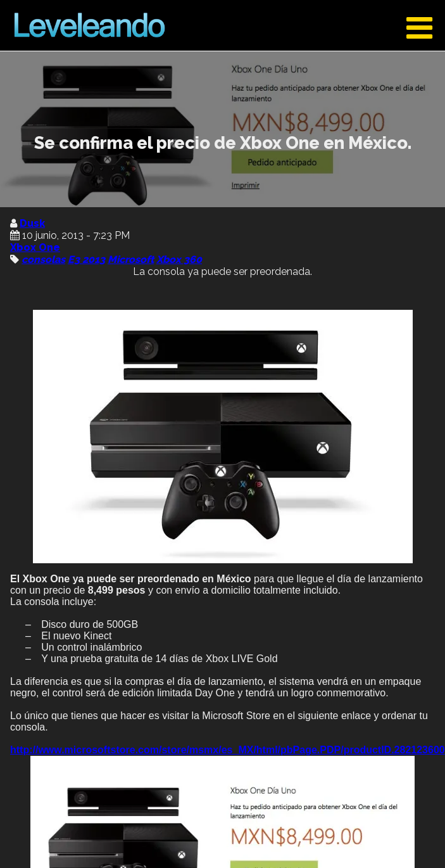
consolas (43, 259)
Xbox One (35, 247)
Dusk (32, 223)
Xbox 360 (179, 259)
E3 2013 (86, 259)
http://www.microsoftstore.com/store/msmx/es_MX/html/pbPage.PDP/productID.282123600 (228, 750)
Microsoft (131, 259)
